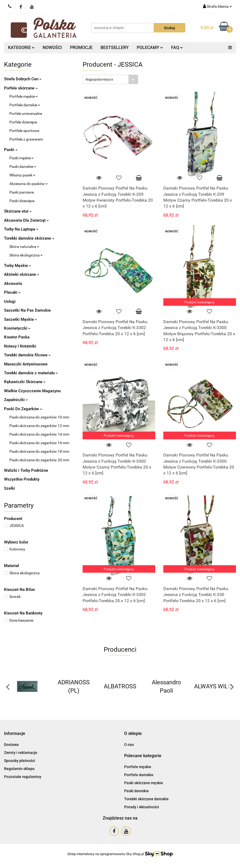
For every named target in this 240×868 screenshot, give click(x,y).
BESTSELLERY (115, 48)
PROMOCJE (81, 48)
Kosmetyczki (17, 328)
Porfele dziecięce (23, 122)
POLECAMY (150, 48)
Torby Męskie (18, 266)
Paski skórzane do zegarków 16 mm (39, 443)
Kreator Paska (17, 337)
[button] (15, 734)
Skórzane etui (18, 211)
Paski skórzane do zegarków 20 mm (39, 460)
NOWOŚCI (52, 48)
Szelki (10, 488)
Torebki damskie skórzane (29, 238)
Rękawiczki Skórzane (25, 382)
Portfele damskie (25, 105)
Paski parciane (22, 192)
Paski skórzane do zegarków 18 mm (39, 451)
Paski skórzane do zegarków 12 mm (39, 426)
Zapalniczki (16, 400)
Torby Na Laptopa (21, 229)
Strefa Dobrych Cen (23, 79)
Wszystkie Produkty (22, 479)
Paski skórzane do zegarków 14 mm (39, 434)
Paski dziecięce (22, 201)
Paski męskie (22, 158)
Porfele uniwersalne (26, 114)
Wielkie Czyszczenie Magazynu (32, 391)
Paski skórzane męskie (144, 783)
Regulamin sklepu (19, 769)
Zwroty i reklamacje (21, 753)
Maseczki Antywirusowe (26, 364)
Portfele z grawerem (26, 139)
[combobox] (110, 79)
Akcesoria (13, 284)
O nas (129, 745)
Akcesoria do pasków (29, 184)
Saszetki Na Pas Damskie (27, 310)
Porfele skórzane (21, 88)
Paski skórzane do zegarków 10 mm (39, 417)
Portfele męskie (24, 96)
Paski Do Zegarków (23, 409)
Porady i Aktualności (142, 807)
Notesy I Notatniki (20, 346)
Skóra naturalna (24, 247)
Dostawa (11, 745)
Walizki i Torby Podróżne (26, 470)
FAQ (177, 48)
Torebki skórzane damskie (146, 799)
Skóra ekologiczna (26, 255)
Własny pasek (22, 175)
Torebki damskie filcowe (27, 355)
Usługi (10, 301)
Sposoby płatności (20, 761)
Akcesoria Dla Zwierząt (26, 220)
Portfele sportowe (24, 131)
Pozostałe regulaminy (23, 777)
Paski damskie (23, 167)
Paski (11, 150)
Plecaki (12, 292)
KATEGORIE (21, 48)
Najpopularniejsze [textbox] (99, 79)
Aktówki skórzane (22, 274)
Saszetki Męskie (21, 319)
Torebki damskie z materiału (31, 373)
